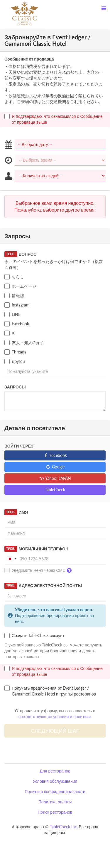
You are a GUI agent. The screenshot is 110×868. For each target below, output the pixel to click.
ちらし (14, 277)
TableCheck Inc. (64, 827)
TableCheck (55, 490)
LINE (12, 314)
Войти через (19, 446)
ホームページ (20, 286)
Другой (15, 361)
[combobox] (11, 559)
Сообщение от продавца (29, 59)
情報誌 (14, 296)
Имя (16, 512)
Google (55, 467)
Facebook (17, 324)
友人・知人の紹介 (24, 343)
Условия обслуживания (55, 781)
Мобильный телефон (36, 549)
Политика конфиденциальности (55, 791)
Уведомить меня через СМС (39, 571)
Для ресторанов (55, 771)
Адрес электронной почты (43, 586)
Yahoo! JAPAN (55, 478)
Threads (15, 352)
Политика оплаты (55, 802)
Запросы (15, 387)
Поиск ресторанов (55, 812)
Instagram (17, 305)
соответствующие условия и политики (55, 717)
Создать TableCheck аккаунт (34, 636)
